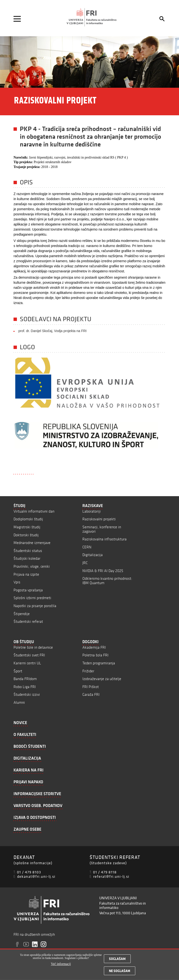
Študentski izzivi (27, 694)
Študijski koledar (27, 558)
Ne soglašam (120, 973)
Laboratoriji (92, 511)
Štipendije (22, 614)
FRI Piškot (91, 687)
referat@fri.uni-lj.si (111, 876)
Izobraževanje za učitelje (102, 679)
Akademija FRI (94, 647)
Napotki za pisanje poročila (35, 606)
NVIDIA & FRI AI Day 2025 (103, 571)
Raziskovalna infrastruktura (104, 539)
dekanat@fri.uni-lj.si (36, 876)
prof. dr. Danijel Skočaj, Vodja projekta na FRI (52, 331)
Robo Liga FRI (25, 687)
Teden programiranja (99, 663)
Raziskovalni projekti (99, 519)
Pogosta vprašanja (28, 590)
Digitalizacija (93, 555)
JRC (85, 563)
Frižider (88, 671)
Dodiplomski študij (28, 519)
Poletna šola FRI (95, 655)
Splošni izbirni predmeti (32, 598)
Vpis (17, 582)
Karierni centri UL (27, 663)
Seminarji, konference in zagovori (102, 529)
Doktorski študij (26, 535)
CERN (87, 547)
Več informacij (61, 966)
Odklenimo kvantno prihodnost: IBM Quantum (107, 581)
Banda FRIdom (25, 679)
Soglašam (117, 961)
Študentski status (28, 551)
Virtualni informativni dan (34, 511)
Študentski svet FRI (29, 655)
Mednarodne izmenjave (32, 543)
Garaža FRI (91, 694)
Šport (18, 671)
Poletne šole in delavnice (33, 647)
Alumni (19, 702)
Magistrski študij (27, 527)
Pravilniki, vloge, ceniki (32, 566)
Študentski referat (28, 621)
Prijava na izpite (26, 574)
